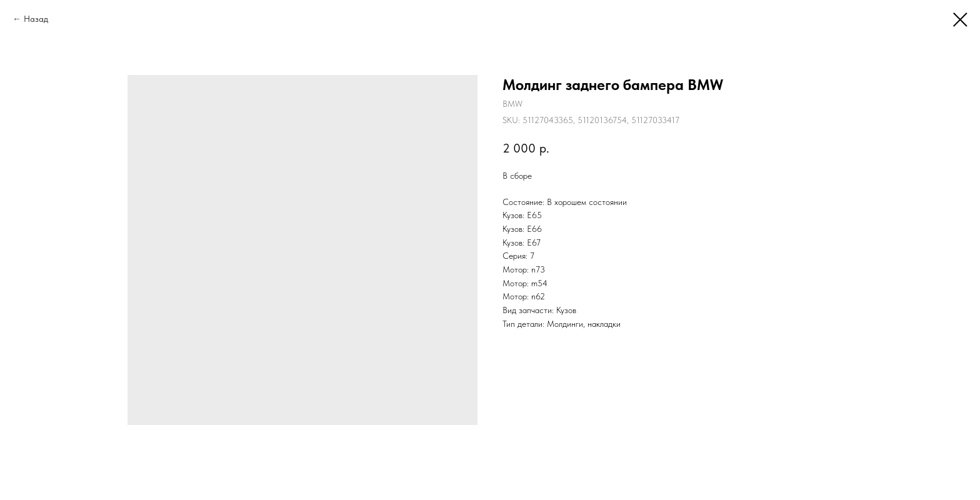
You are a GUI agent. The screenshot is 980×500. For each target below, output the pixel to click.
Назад (36, 19)
